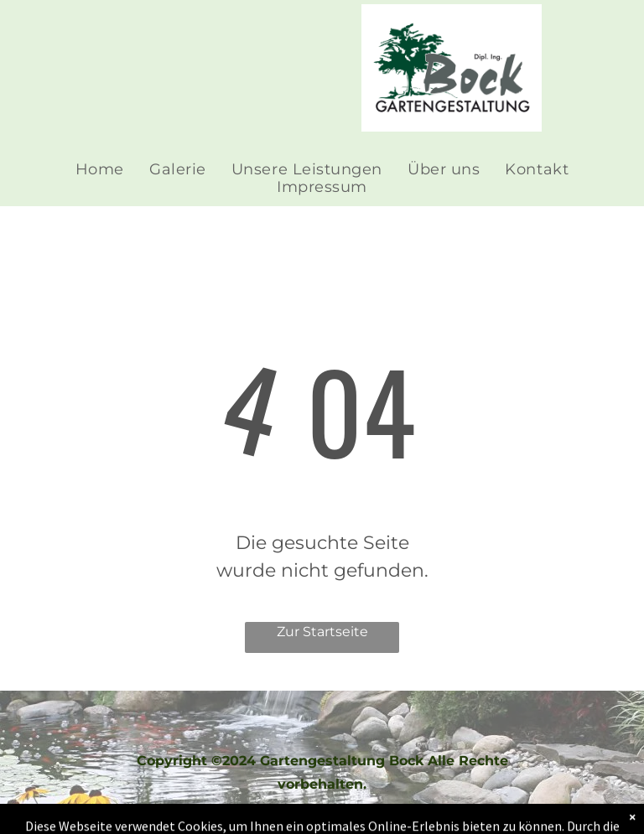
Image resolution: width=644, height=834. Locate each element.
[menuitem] (100, 170)
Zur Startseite (322, 632)
